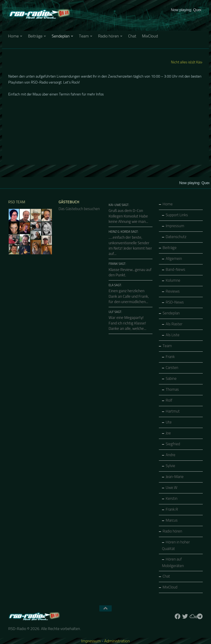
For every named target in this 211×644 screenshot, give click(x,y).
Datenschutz (176, 237)
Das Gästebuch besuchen (79, 209)
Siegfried (173, 444)
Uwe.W (172, 488)
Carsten (172, 368)
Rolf (169, 400)
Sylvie (170, 466)
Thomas (172, 389)
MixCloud (150, 36)
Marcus (172, 520)
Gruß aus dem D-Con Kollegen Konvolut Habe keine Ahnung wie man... (128, 216)
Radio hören (108, 36)
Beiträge (35, 36)
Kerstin (172, 499)
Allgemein (174, 259)
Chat (132, 36)
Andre (171, 455)
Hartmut (173, 411)
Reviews (173, 291)
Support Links (177, 215)
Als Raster (174, 324)
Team (84, 36)
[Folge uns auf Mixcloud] (192, 616)
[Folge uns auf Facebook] (178, 616)
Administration (117, 641)
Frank (170, 357)
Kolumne (173, 280)
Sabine (171, 379)
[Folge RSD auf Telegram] (200, 616)
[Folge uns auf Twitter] (185, 616)
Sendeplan (61, 36)
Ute (169, 422)
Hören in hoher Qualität (176, 545)
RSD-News (175, 302)
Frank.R (172, 509)
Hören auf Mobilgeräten (173, 563)
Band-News (175, 270)
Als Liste (173, 335)
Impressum (175, 226)
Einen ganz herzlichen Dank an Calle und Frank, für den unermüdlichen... (129, 296)
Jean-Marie (175, 477)
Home (13, 36)
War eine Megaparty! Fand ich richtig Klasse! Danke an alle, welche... (127, 323)
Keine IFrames (136, 22)
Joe (168, 433)
